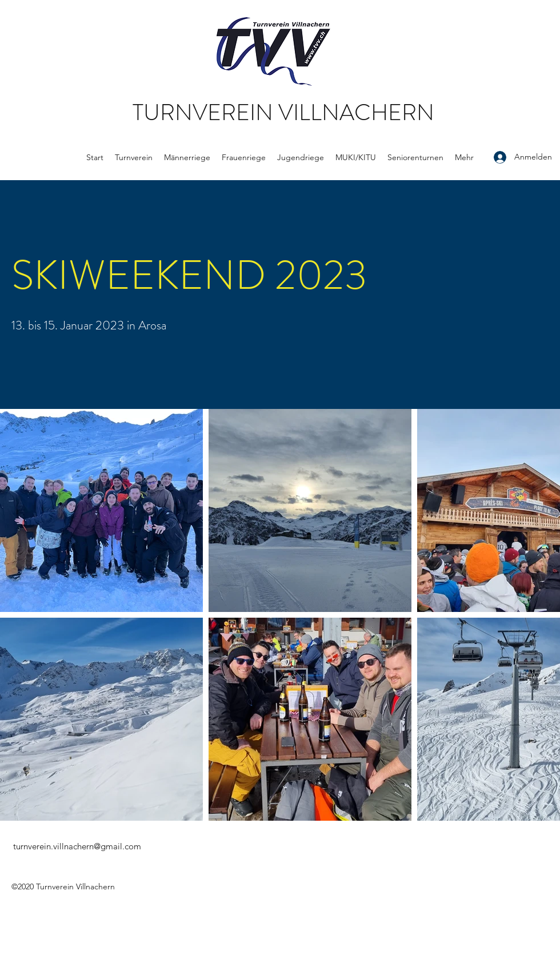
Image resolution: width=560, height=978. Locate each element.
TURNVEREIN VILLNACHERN (283, 112)
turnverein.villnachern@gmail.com (77, 846)
